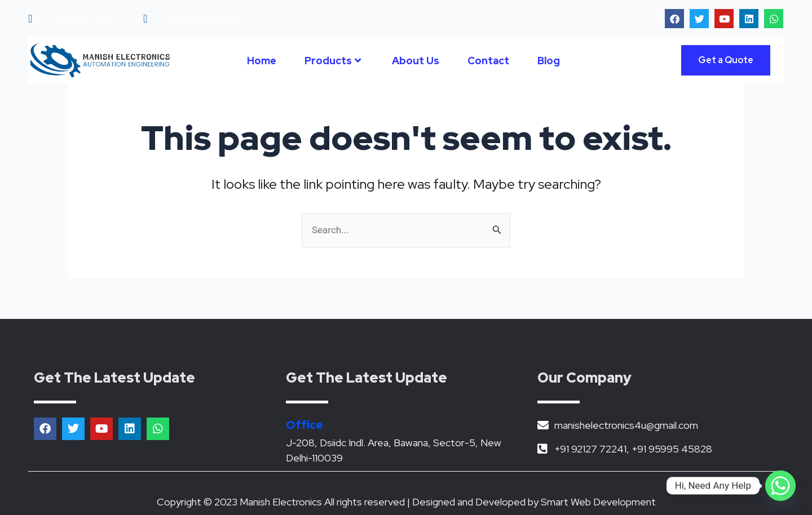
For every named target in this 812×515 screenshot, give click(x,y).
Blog (549, 61)
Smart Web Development (598, 502)
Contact (488, 61)
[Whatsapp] (780, 486)
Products (333, 61)
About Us (416, 61)
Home (262, 61)
